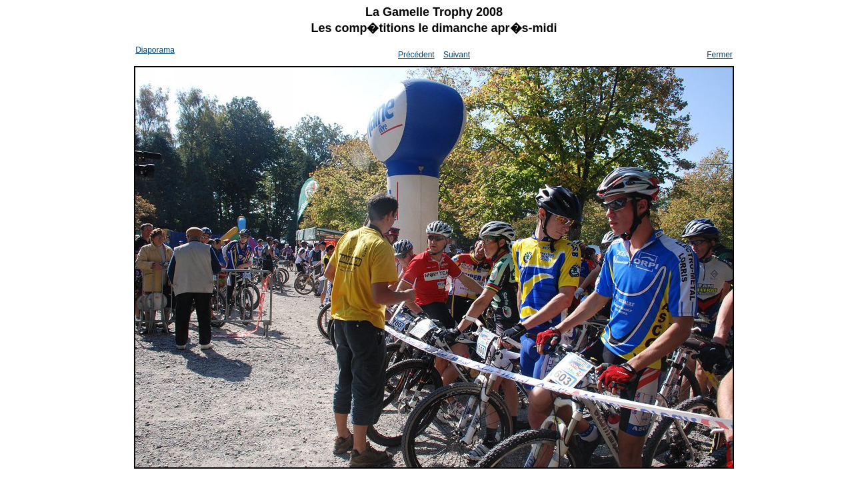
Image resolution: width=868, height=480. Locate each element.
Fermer (720, 55)
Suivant (457, 55)
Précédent (416, 55)
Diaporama (155, 50)
